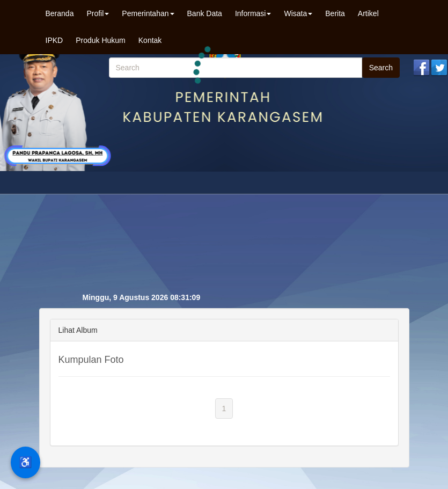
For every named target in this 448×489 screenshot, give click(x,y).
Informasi (253, 13)
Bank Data (205, 13)
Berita (335, 13)
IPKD (54, 40)
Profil (98, 13)
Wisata (298, 13)
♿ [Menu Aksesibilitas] (25, 462)
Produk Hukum (101, 40)
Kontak (150, 40)
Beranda (60, 13)
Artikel (368, 13)
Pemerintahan (148, 13)
